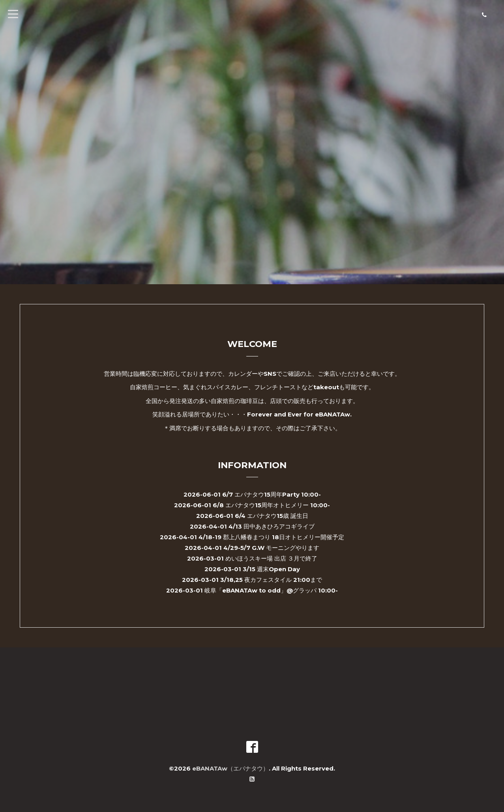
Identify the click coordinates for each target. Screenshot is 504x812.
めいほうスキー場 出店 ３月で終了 (271, 558)
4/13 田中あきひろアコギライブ (272, 526)
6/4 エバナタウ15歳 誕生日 (272, 516)
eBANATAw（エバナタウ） (230, 768)
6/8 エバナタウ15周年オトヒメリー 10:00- (271, 505)
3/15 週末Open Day (271, 569)
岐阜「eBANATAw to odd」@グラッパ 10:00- (271, 590)
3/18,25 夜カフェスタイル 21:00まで (271, 580)
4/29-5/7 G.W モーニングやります (271, 548)
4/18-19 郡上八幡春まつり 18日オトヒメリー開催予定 (271, 537)
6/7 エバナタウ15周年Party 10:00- (272, 494)
